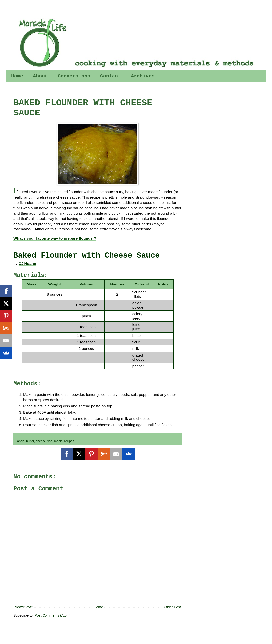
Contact (111, 76)
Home (17, 76)
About (40, 76)
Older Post (173, 607)
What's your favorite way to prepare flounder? (55, 238)
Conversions (74, 76)
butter (30, 441)
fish (50, 441)
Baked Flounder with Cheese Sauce (86, 256)
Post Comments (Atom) (53, 615)
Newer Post (23, 607)
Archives (143, 76)
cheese (41, 441)
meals (58, 441)
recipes (69, 441)
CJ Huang (27, 263)
